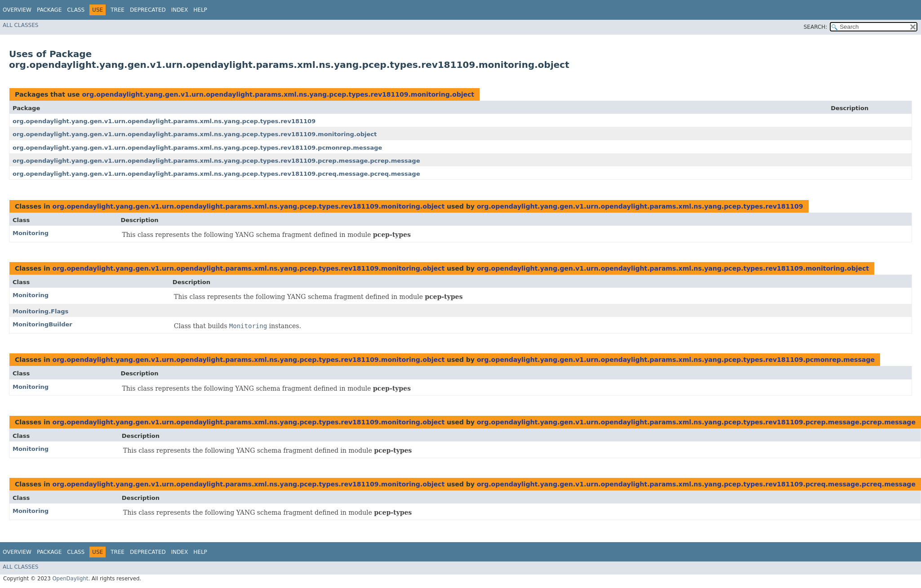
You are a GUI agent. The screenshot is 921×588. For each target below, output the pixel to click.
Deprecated (148, 10)
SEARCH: (816, 27)
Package (49, 10)
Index (180, 10)
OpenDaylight (70, 579)
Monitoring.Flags (40, 311)
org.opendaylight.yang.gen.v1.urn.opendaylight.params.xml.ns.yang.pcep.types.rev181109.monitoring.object (278, 94)
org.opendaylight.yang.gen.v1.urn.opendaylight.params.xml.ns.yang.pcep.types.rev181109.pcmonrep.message (197, 148)
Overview (17, 10)
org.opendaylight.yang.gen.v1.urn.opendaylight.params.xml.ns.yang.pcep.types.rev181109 (164, 121)
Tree (118, 10)
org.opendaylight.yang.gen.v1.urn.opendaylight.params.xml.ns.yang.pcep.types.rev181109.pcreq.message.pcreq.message (216, 174)
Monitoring (31, 233)
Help (200, 10)
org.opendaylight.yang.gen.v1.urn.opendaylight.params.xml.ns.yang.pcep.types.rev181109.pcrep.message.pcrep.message (216, 161)
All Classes (20, 25)
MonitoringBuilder (42, 324)
